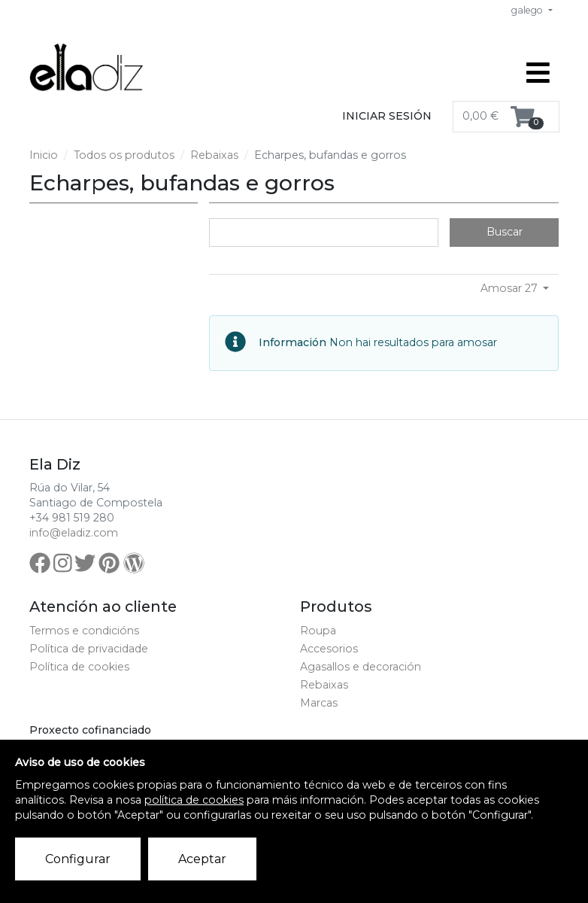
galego (528, 10)
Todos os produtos (124, 155)
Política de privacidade (89, 649)
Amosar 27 (511, 288)
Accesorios (329, 649)
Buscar (505, 232)
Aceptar (202, 859)
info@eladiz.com (74, 533)
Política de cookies (79, 667)
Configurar (78, 859)
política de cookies (194, 800)
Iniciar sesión (387, 116)
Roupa (318, 631)
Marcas (319, 703)
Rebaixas (214, 155)
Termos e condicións (84, 631)
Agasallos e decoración (361, 667)
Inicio (44, 155)
